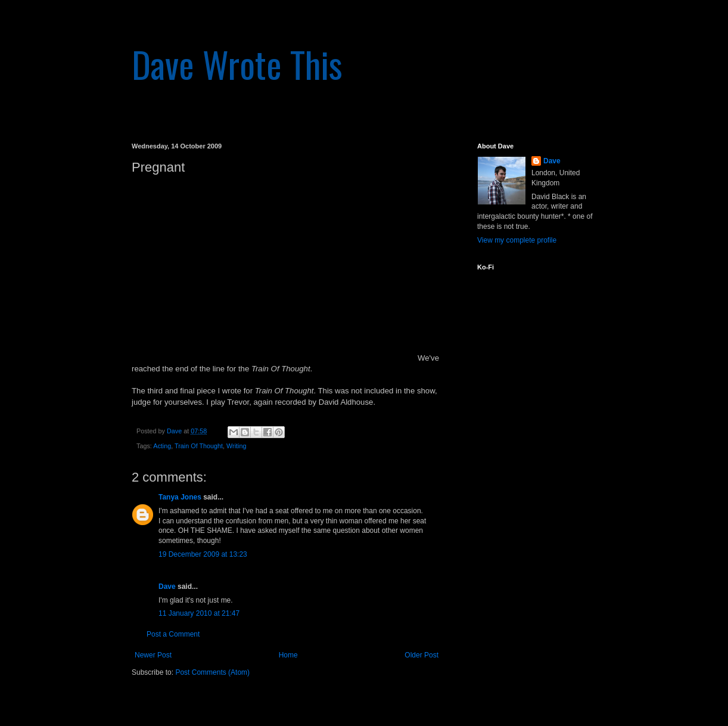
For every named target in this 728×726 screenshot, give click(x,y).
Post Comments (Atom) (212, 672)
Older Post (421, 655)
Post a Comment (173, 634)
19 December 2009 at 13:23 (203, 554)
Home (288, 655)
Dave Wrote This (237, 63)
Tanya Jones (180, 497)
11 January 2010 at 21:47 (199, 613)
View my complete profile (517, 240)
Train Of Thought (199, 446)
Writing (236, 446)
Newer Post (153, 655)
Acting (162, 446)
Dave (167, 587)
